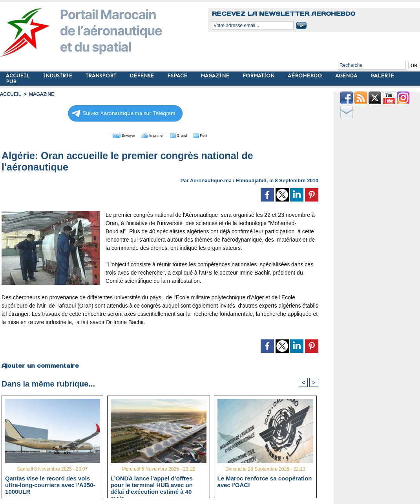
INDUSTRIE (58, 76)
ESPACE (178, 76)
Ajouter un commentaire (40, 365)
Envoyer (115, 135)
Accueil (10, 94)
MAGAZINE (216, 76)
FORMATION (259, 76)
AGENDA (347, 76)
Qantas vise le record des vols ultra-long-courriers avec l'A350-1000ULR (50, 484)
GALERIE (382, 76)
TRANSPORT (102, 76)
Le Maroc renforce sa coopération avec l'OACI (265, 481)
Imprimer (151, 135)
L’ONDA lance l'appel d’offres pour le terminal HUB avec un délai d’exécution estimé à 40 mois (152, 484)
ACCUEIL (18, 76)
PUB (11, 82)
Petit (211, 135)
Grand (184, 135)
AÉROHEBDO (306, 76)
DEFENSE (142, 76)
